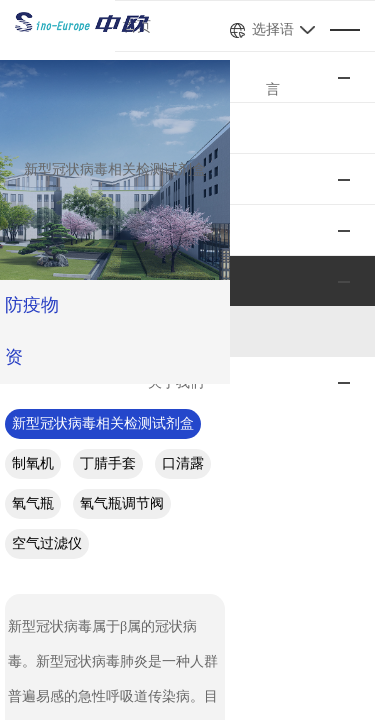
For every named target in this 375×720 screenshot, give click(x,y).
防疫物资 (44, 305)
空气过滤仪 (296, 411)
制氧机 (244, 371)
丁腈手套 (319, 371)
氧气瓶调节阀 (193, 411)
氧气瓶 (104, 411)
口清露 (36, 411)
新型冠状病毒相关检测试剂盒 (106, 371)
